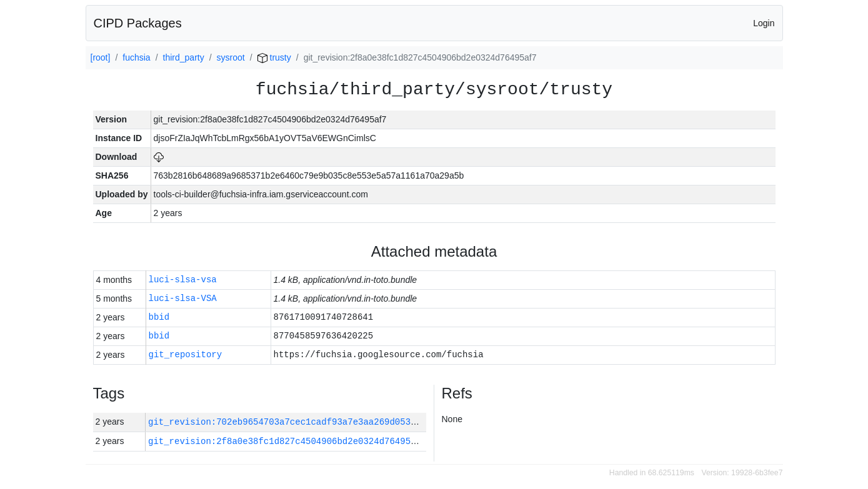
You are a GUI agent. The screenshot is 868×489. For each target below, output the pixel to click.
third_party (184, 57)
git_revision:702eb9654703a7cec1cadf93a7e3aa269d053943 (287, 422)
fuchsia (136, 57)
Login (764, 23)
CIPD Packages (138, 23)
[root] (101, 57)
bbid (159, 318)
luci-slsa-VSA (183, 299)
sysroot (231, 57)
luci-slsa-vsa (183, 280)
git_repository (186, 355)
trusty (274, 57)
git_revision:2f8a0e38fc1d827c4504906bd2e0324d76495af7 (287, 441)
